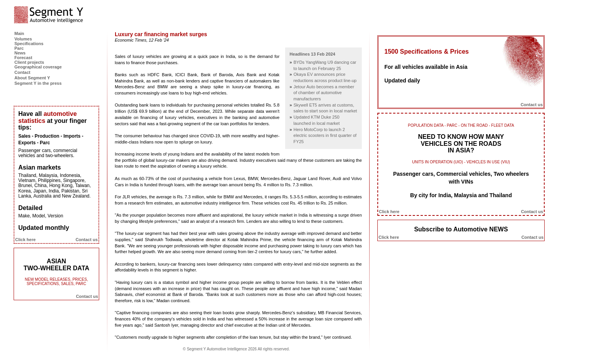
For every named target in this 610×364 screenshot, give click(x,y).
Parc (19, 48)
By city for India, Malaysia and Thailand (461, 195)
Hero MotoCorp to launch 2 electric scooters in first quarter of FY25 (325, 136)
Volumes (23, 39)
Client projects (29, 62)
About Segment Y (32, 78)
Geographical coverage (38, 67)
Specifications (29, 44)
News (20, 53)
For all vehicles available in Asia (426, 67)
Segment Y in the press (38, 83)
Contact (22, 72)
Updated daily (402, 80)
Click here (25, 240)
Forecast (23, 58)
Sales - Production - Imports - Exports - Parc (51, 139)
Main (19, 33)
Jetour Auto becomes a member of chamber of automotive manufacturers (324, 93)
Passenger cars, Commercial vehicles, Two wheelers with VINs (461, 178)
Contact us (87, 240)
